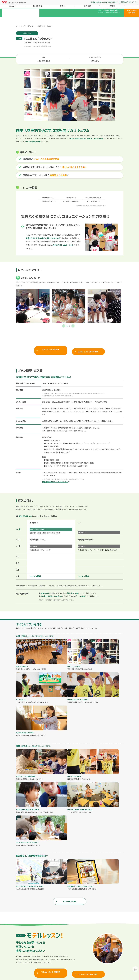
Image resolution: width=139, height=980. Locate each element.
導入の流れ (108, 55)
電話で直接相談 (103, 905)
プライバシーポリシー (92, 971)
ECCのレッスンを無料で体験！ (88, 344)
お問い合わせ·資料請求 (51, 344)
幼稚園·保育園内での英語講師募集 (112, 971)
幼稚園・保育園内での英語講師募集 (104, 2)
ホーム (18, 24)
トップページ (22, 950)
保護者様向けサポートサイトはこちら (57, 474)
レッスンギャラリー (57, 55)
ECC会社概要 (63, 971)
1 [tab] (67, 320)
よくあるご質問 (112, 18)
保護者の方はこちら (128, 2)
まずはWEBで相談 (70, 905)
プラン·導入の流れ (62, 18)
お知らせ (20, 957)
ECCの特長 (37, 18)
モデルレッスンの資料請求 (51, 846)
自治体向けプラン (68, 960)
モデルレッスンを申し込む (88, 846)
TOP (135, 976)
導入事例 (87, 18)
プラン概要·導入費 (82, 55)
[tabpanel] (33, 300)
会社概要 (114, 954)
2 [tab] (70, 320)
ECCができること (23, 953)
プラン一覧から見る (70, 775)
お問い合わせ (115, 957)
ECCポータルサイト (76, 971)
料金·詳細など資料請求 (36, 905)
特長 (31, 55)
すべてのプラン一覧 (68, 953)
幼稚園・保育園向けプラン (70, 957)
